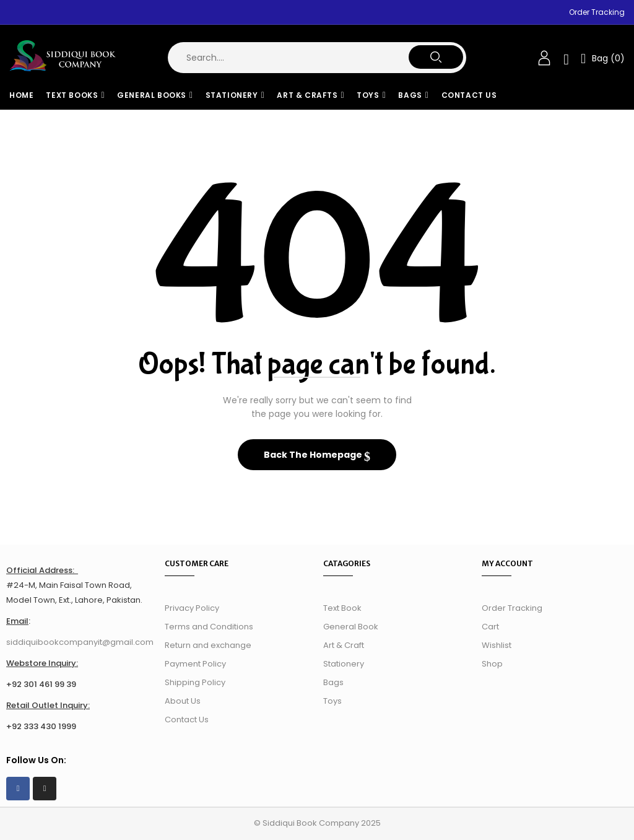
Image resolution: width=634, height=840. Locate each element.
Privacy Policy (192, 608)
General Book (351, 627)
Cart (490, 627)
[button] (603, 58)
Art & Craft (344, 645)
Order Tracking (597, 12)
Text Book (342, 608)
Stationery (344, 664)
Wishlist (497, 645)
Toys (332, 701)
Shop (492, 664)
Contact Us (187, 720)
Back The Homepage (314, 455)
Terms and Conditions (209, 627)
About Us (183, 701)
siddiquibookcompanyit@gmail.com (80, 642)
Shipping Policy (195, 682)
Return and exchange (208, 645)
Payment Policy (195, 664)
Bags (333, 682)
